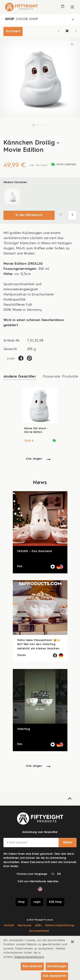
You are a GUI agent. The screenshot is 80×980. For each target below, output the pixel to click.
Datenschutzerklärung (60, 926)
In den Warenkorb (29, 215)
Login (37, 902)
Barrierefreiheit (39, 931)
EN (59, 874)
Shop (21, 902)
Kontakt (9, 926)
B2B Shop (55, 902)
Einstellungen (57, 966)
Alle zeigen (34, 459)
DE (53, 874)
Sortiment (13, 31)
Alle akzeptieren (55, 976)
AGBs (38, 926)
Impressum (25, 926)
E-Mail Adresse (17, 843)
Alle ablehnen (32, 966)
